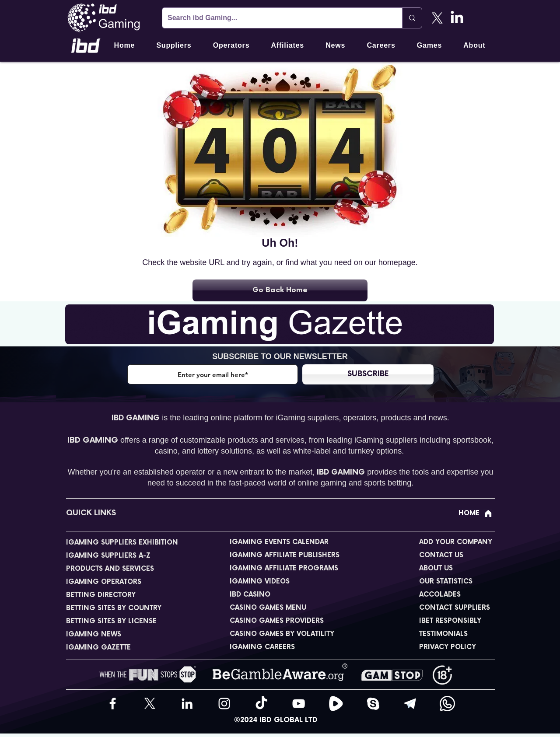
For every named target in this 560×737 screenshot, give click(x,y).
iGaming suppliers (307, 418)
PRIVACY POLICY (448, 647)
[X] (437, 18)
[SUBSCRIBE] (368, 374)
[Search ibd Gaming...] (276, 18)
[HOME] (476, 513)
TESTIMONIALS (443, 634)
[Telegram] (410, 704)
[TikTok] (261, 704)
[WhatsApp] (447, 704)
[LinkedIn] (457, 18)
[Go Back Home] (280, 290)
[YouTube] (299, 704)
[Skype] (373, 704)
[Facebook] (113, 704)
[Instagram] (224, 704)
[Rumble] (336, 704)
